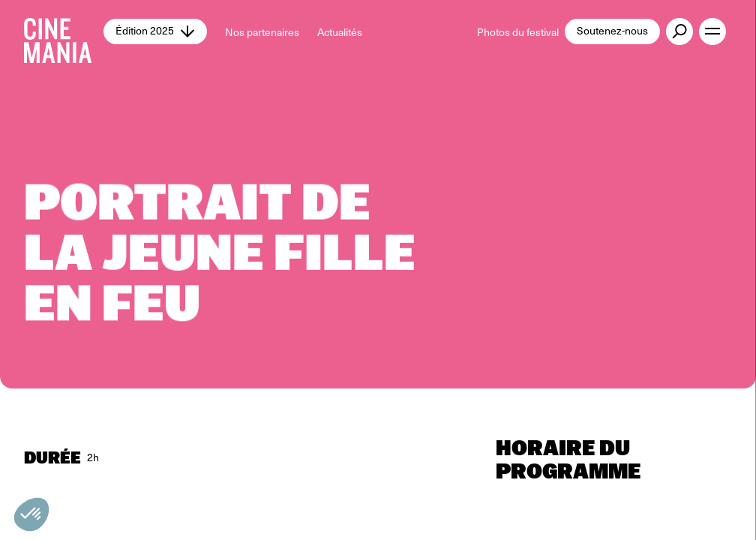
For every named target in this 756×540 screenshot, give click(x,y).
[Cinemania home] (64, 31)
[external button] (679, 31)
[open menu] (712, 31)
